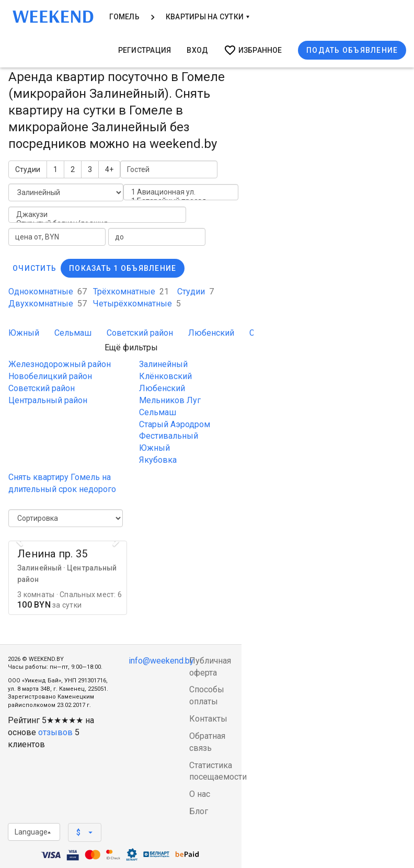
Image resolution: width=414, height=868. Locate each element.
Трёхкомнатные (131, 292)
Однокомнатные (48, 292)
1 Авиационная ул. (181, 192)
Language (33, 832)
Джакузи (97, 215)
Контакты (208, 719)
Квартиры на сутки (208, 17)
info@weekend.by (161, 661)
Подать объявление (352, 50)
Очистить (34, 268)
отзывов (55, 732)
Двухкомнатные (48, 304)
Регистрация (145, 50)
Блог (199, 811)
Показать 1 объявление (123, 268)
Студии (28, 169)
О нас (200, 794)
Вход (197, 50)
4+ (109, 169)
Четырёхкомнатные (137, 304)
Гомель (124, 17)
